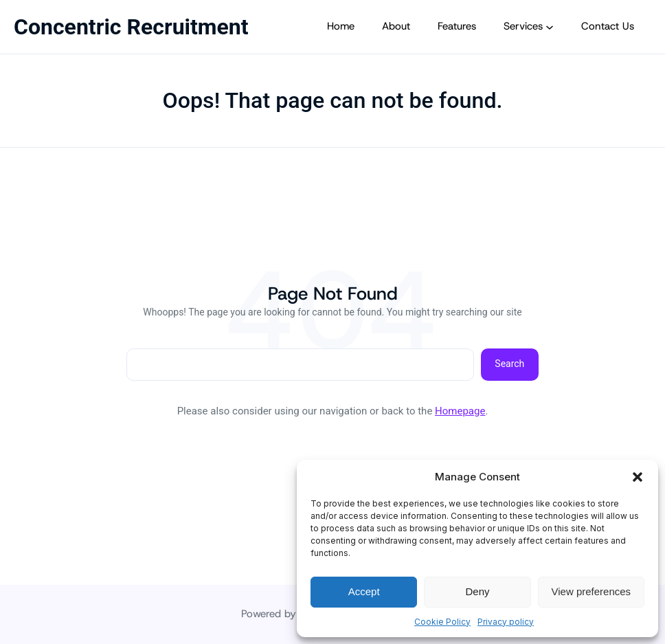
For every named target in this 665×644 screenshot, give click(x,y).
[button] (638, 477)
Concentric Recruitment (131, 27)
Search (509, 364)
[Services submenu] (550, 27)
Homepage (460, 411)
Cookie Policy (442, 622)
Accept (364, 591)
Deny (477, 591)
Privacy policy (506, 622)
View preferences (591, 591)
